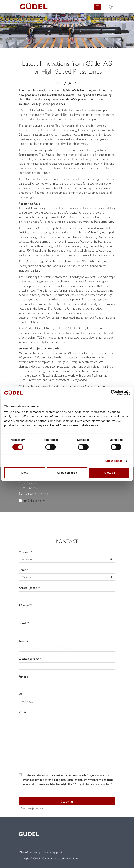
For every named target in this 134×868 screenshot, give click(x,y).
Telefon (23, 641)
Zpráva (23, 712)
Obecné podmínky (30, 852)
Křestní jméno (28, 587)
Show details (114, 461)
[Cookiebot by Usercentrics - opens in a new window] (113, 393)
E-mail (23, 623)
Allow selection (67, 473)
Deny (25, 473)
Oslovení (24, 552)
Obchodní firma (29, 659)
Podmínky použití (54, 852)
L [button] (111, 3)
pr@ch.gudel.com (35, 500)
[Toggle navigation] (97, 7)
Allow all (109, 473)
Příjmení (24, 605)
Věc (21, 694)
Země (22, 570)
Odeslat (67, 801)
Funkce (23, 676)
